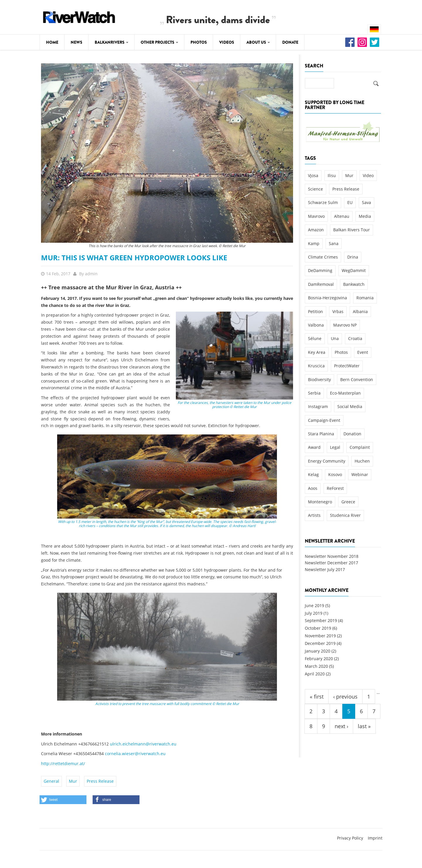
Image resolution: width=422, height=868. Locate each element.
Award (314, 447)
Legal (335, 447)
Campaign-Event (324, 420)
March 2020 (316, 666)
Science (315, 189)
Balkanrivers (112, 42)
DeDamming (320, 270)
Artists (314, 515)
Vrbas (338, 311)
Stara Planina (321, 434)
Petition (315, 311)
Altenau (342, 216)
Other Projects (159, 42)
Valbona (316, 325)
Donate (290, 42)
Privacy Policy (350, 838)
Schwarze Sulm (323, 202)
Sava (366, 202)
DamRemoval (321, 284)
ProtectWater (347, 366)
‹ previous (345, 697)
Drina (353, 257)
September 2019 (321, 620)
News (76, 42)
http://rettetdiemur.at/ (64, 763)
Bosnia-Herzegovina (327, 298)
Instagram (318, 406)
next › (341, 726)
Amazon (316, 230)
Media (365, 216)
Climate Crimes (323, 257)
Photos (199, 42)
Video (368, 175)
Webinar (360, 474)
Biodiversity (319, 379)
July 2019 (314, 613)
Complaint (360, 447)
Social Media (350, 406)
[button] (63, 800)
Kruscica (316, 366)
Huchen (362, 461)
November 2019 (320, 636)
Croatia (355, 338)
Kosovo (335, 474)
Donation (352, 434)
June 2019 (314, 605)
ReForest (335, 488)
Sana (334, 243)
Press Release (100, 781)
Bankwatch (354, 284)
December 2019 (320, 643)
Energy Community (327, 461)
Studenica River (345, 515)
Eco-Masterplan (345, 393)
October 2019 (318, 628)
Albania (360, 311)
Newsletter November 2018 (332, 556)
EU (350, 202)
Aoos (313, 488)
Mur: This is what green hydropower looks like (134, 258)
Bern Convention (357, 379)
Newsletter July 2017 (325, 569)
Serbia (314, 393)
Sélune (315, 338)
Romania (365, 298)
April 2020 (315, 674)
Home (52, 42)
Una (335, 338)
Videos (227, 42)
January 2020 (318, 651)
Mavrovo (316, 216)
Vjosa (313, 175)
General (51, 781)
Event (363, 352)
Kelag (313, 474)
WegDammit (354, 270)
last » (364, 726)
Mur (73, 781)
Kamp (314, 243)
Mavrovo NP (345, 325)
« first (317, 697)
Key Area (317, 352)
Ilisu (332, 175)
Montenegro (320, 502)
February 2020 (319, 659)
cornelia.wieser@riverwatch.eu (135, 754)
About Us (258, 42)
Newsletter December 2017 (331, 563)
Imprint (375, 838)
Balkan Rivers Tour (352, 230)
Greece (348, 502)
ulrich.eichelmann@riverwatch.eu (143, 744)
